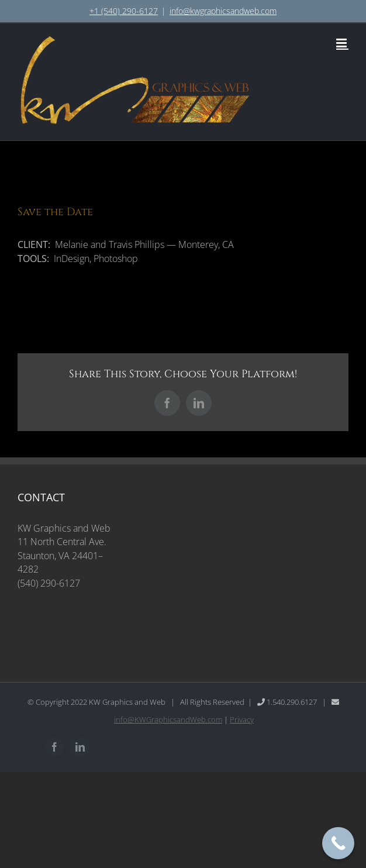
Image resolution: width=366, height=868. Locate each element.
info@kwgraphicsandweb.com (223, 11)
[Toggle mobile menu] (342, 43)
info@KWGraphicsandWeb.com (168, 719)
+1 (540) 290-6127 (124, 11)
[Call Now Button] (338, 843)
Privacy (242, 719)
